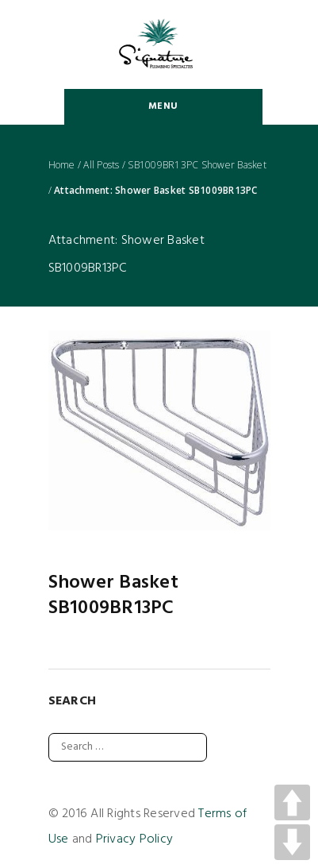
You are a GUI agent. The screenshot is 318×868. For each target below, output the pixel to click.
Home (62, 165)
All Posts (101, 165)
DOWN (292, 842)
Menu (163, 106)
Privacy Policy (135, 839)
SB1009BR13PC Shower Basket (197, 165)
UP (292, 802)
